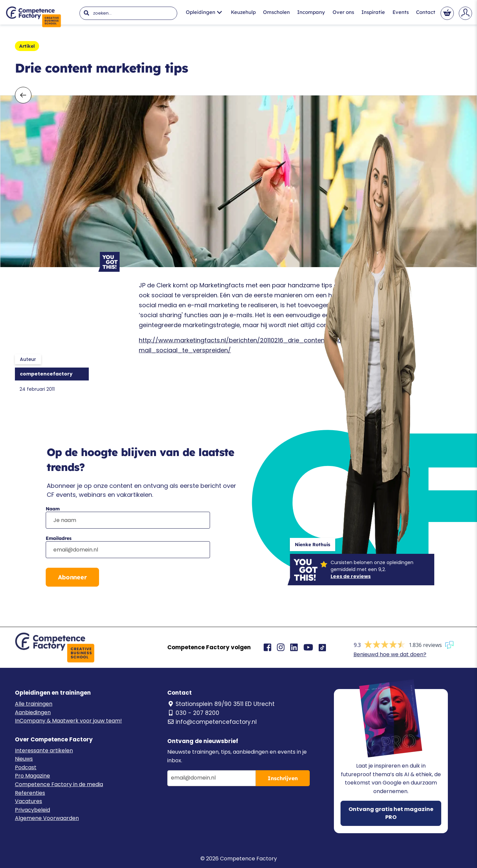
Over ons (343, 12)
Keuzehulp (243, 12)
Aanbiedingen (33, 712)
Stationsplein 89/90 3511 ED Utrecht (221, 704)
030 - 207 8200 (193, 713)
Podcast (26, 767)
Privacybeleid (32, 810)
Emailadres (59, 538)
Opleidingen (204, 12)
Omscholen (276, 12)
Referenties (30, 793)
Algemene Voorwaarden (47, 818)
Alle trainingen (34, 704)
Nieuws (24, 759)
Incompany (311, 12)
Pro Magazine (32, 776)
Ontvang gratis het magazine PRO (391, 813)
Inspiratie (373, 12)
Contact (426, 12)
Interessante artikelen (44, 751)
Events (401, 12)
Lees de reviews (351, 576)
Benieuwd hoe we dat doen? (390, 654)
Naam (53, 509)
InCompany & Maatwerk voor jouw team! (68, 721)
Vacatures (28, 801)
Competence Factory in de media (59, 784)
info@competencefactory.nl (212, 722)
